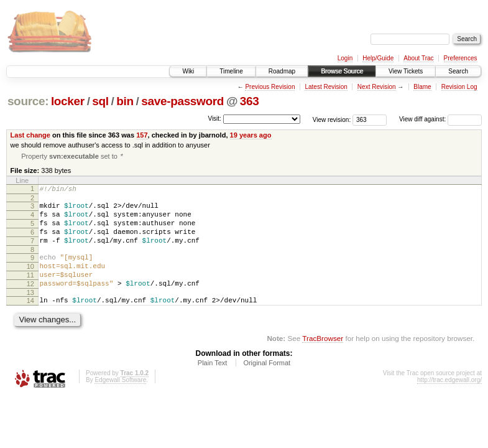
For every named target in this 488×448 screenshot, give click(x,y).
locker (68, 101)
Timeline (231, 71)
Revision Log (459, 87)
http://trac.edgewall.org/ (449, 402)
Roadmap (282, 71)
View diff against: (440, 119)
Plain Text (213, 385)
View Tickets (406, 71)
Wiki (188, 71)
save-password (182, 101)
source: (28, 101)
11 (30, 291)
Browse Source (342, 71)
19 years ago (251, 135)
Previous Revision (270, 87)
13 (30, 312)
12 (30, 302)
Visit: (214, 119)
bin (125, 101)
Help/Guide (378, 58)
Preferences (461, 58)
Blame (422, 87)
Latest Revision (326, 87)
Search (458, 71)
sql (100, 101)
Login (345, 58)
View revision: (332, 119)
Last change (30, 135)
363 (250, 101)
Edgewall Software (120, 402)
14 (30, 320)
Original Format (267, 385)
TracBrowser (323, 360)
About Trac (418, 58)
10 (30, 281)
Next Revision (377, 87)
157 (142, 135)
